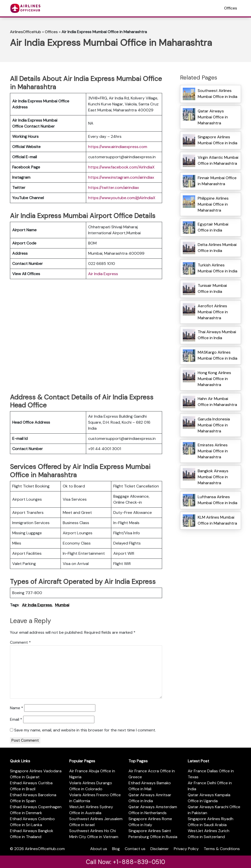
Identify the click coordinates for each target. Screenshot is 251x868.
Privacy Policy (186, 849)
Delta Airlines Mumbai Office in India (217, 248)
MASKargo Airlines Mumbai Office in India (218, 355)
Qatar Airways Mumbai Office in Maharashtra (213, 117)
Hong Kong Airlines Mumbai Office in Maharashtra (214, 379)
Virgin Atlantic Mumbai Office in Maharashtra (218, 160)
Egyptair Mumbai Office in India (213, 227)
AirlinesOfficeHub (26, 32)
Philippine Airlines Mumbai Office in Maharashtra (213, 204)
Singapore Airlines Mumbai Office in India (218, 140)
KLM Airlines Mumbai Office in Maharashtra (217, 520)
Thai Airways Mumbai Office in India (217, 335)
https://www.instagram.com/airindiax (121, 177)
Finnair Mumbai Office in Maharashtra (217, 181)
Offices (231, 8)
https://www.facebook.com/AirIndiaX (121, 167)
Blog (116, 849)
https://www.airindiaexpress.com (118, 147)
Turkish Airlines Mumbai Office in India (218, 268)
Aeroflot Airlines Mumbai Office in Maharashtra (213, 312)
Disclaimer (160, 849)
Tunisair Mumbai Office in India (212, 288)
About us (99, 849)
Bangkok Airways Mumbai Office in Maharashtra (213, 477)
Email (16, 719)
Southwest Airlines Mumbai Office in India (218, 94)
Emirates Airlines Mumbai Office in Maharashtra (213, 451)
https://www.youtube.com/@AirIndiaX (122, 198)
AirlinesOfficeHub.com (45, 849)
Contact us (135, 849)
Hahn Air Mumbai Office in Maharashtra (217, 402)
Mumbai (62, 605)
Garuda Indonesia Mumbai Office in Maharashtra (214, 425)
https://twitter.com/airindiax (114, 188)
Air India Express (103, 274)
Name (17, 708)
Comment (20, 642)
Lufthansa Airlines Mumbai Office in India (218, 500)
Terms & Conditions (222, 849)
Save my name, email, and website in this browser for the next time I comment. (85, 730)
